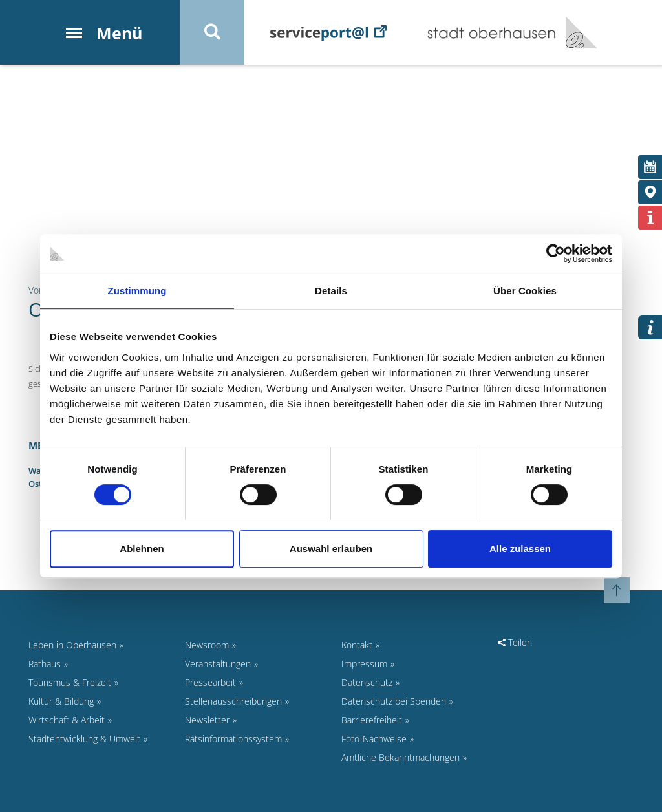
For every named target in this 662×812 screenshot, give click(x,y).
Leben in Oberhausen (72, 645)
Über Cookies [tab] (525, 291)
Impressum (364, 664)
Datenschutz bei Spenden (394, 701)
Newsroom (207, 645)
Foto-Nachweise (374, 739)
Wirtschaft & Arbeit (67, 720)
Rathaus (45, 664)
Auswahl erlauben (331, 549)
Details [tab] (331, 291)
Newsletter (207, 720)
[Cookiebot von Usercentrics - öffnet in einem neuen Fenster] (556, 253)
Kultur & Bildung (61, 701)
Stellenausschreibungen (233, 701)
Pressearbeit (210, 682)
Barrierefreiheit (372, 720)
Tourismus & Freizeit (70, 682)
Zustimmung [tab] (137, 291)
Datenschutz (367, 682)
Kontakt (357, 645)
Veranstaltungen (218, 664)
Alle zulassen (520, 549)
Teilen (515, 642)
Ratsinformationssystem (233, 739)
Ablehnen (142, 549)
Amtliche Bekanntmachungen (400, 757)
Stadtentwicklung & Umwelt (84, 739)
